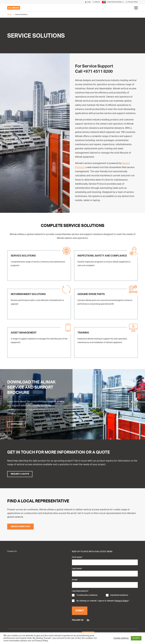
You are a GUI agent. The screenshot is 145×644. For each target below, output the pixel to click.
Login (88, 2)
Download (17, 424)
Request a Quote (20, 474)
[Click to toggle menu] (136, 8)
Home (9, 15)
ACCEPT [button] (136, 638)
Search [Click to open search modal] (96, 2)
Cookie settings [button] (121, 638)
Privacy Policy (132, 2)
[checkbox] (105, 595)
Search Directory (21, 527)
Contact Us (12, 551)
